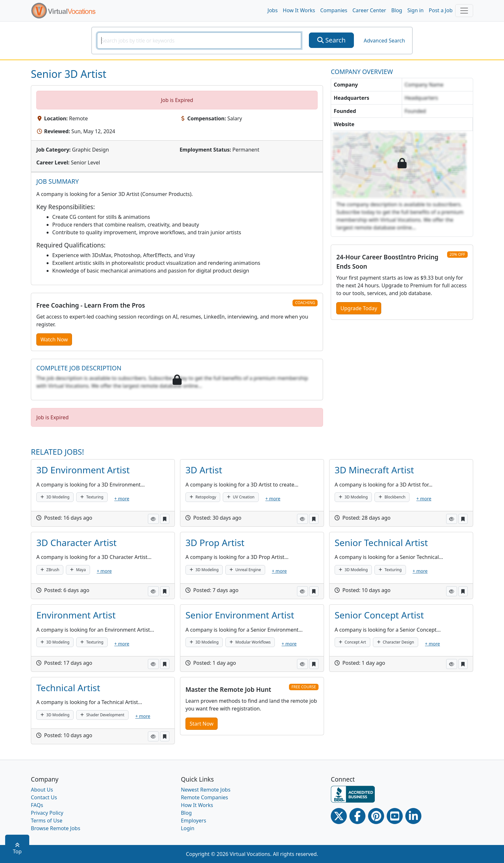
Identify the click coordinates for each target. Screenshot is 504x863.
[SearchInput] (199, 41)
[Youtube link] (395, 816)
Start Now (202, 724)
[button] (153, 519)
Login (188, 828)
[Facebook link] (357, 816)
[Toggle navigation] (464, 11)
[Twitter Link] (339, 816)
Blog (397, 10)
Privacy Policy (47, 813)
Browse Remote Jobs (56, 828)
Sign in (415, 10)
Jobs (273, 10)
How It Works (299, 10)
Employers (194, 821)
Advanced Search (384, 41)
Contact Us (44, 797)
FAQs (37, 805)
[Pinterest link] (376, 816)
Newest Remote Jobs (206, 790)
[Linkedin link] (413, 816)
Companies (334, 10)
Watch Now (54, 339)
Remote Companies (205, 797)
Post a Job (441, 10)
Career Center (369, 10)
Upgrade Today (359, 308)
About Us (42, 790)
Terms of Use (47, 821)
